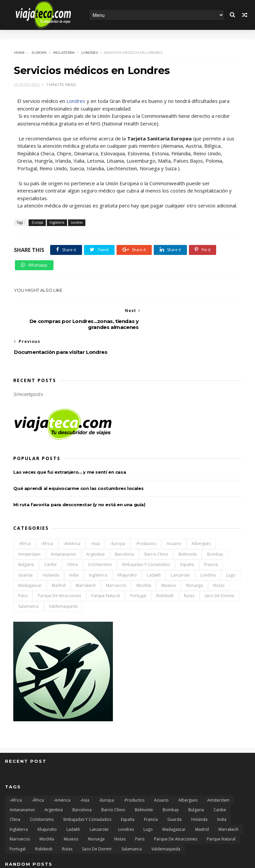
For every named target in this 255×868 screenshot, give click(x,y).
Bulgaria (26, 533)
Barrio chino (156, 522)
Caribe (50, 533)
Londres (89, 52)
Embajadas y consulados (146, 533)
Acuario (174, 512)
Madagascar (30, 553)
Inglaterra (63, 52)
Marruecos (116, 553)
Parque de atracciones (59, 564)
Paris (23, 564)
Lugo (231, 543)
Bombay (215, 522)
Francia (211, 533)
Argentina (95, 522)
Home (19, 52)
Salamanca (28, 574)
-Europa (38, 52)
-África (47, 512)
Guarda (25, 543)
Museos (169, 553)
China (72, 533)
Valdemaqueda (63, 574)
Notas (219, 553)
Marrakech (86, 553)
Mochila (144, 553)
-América (72, 512)
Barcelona (125, 522)
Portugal (138, 564)
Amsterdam (29, 522)
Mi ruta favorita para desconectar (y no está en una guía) (79, 473)
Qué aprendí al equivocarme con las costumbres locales (78, 456)
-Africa (24, 512)
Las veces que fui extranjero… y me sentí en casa (70, 440)
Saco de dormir (219, 564)
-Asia (95, 512)
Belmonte (188, 522)
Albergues (201, 512)
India (74, 543)
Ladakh (154, 543)
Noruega (195, 553)
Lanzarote (180, 543)
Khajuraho (127, 543)
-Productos (146, 512)
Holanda (51, 543)
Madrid (59, 553)
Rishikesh (165, 564)
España (187, 533)
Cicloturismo (100, 533)
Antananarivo (63, 522)
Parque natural (106, 564)
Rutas (189, 564)
